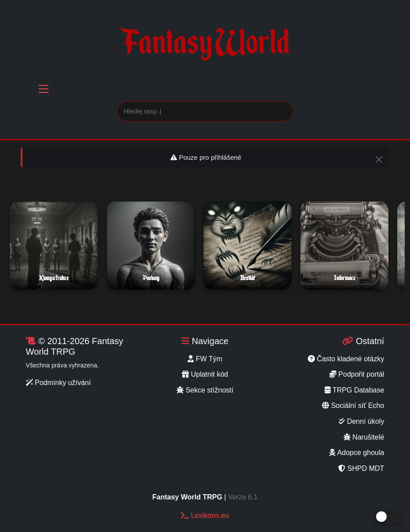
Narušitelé (364, 437)
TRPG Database (355, 390)
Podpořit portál (357, 374)
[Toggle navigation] (44, 89)
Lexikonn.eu (205, 515)
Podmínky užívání (59, 383)
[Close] (379, 160)
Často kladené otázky (346, 359)
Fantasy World (205, 47)
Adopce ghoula (357, 453)
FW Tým (205, 359)
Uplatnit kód (205, 374)
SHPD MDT (361, 468)
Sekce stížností (205, 390)
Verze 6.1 (243, 497)
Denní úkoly (361, 421)
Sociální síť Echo (353, 405)
